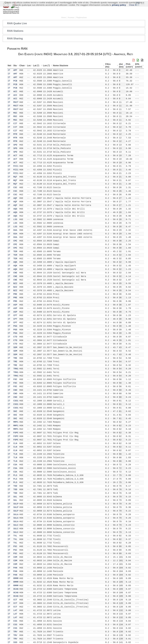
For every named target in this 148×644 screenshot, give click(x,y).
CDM (15, 557)
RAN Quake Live (17, 23)
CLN (15, 443)
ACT (15, 156)
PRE (15, 294)
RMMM (16, 578)
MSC (15, 113)
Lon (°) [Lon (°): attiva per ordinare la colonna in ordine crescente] (46, 65)
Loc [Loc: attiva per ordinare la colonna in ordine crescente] (29, 65)
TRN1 (16, 369)
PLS (15, 475)
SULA (16, 514)
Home (64, 18)
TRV (15, 632)
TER (15, 251)
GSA (15, 230)
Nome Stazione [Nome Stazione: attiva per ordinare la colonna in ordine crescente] (60, 65)
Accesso (71, 18)
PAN (15, 568)
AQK (15, 262)
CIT (15, 124)
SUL (15, 497)
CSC (15, 187)
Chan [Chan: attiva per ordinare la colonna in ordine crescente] (22, 65)
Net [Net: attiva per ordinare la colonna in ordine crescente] (9, 65)
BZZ (15, 283)
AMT (15, 70)
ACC (15, 92)
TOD (15, 486)
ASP (15, 305)
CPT (15, 315)
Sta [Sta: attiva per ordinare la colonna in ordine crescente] (15, 65)
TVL (15, 536)
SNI (15, 411)
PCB (15, 81)
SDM (15, 347)
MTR (15, 134)
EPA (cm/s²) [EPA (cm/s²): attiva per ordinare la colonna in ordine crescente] (139, 65)
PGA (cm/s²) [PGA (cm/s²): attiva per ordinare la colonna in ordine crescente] (129, 65)
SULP (16, 504)
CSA (15, 465)
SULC (16, 525)
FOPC (16, 433)
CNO (15, 390)
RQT (15, 177)
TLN (15, 454)
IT (9, 70)
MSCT (16, 102)
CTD (15, 337)
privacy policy (119, 5)
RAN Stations (15, 31)
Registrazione (82, 18)
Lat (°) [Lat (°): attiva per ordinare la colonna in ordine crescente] (36, 65)
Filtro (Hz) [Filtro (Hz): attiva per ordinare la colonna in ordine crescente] (108, 65)
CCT (15, 600)
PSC (15, 546)
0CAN (16, 589)
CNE (15, 273)
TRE (15, 358)
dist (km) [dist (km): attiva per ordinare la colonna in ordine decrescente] (121, 65)
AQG (15, 209)
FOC (15, 379)
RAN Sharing (15, 38)
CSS (15, 621)
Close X (133, 5)
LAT (15, 610)
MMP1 (16, 422)
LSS (15, 219)
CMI (15, 241)
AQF (15, 198)
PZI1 (16, 166)
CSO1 (16, 401)
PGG (15, 326)
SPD (15, 145)
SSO (15, 642)
